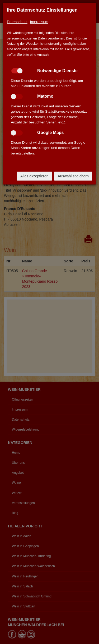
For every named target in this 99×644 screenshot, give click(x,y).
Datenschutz (17, 22)
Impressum (39, 22)
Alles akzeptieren (34, 176)
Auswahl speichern (73, 176)
